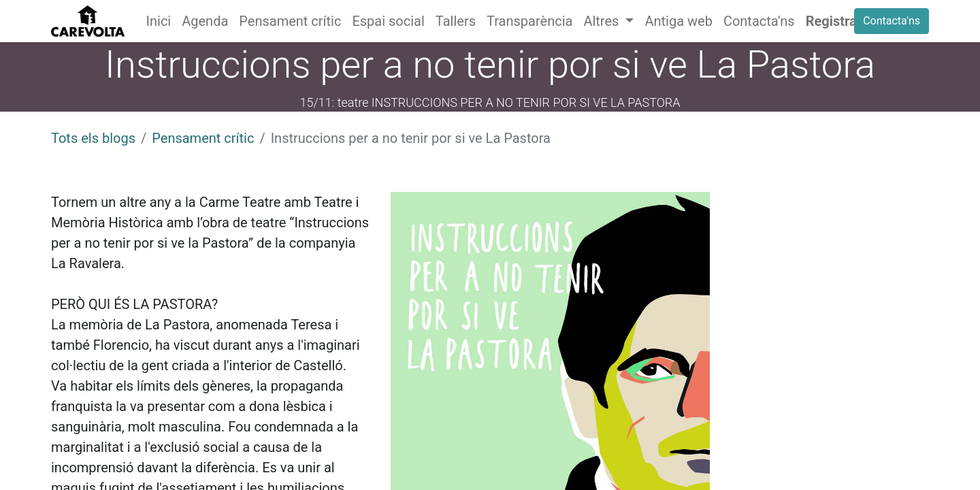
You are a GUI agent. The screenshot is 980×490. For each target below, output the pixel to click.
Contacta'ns (892, 21)
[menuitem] (159, 21)
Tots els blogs (93, 138)
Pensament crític (203, 138)
